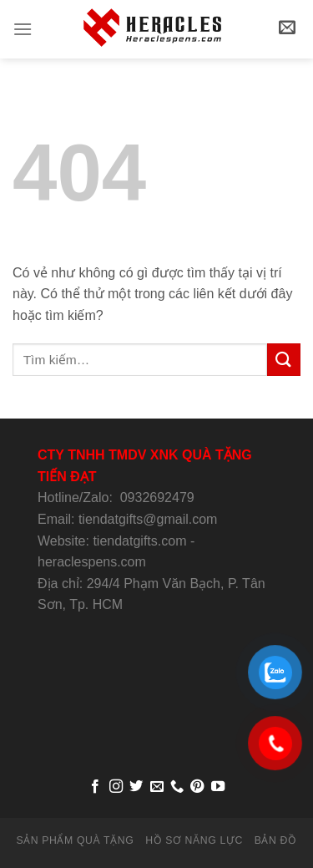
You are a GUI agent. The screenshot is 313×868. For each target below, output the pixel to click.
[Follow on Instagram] (115, 787)
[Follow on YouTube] (218, 787)
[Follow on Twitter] (136, 787)
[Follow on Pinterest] (197, 787)
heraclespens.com (92, 562)
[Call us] (177, 787)
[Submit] (284, 360)
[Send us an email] (156, 787)
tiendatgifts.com (139, 541)
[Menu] (23, 29)
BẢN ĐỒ (276, 840)
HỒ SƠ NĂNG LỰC (194, 840)
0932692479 (157, 497)
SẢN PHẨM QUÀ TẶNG (75, 840)
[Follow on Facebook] (95, 787)
